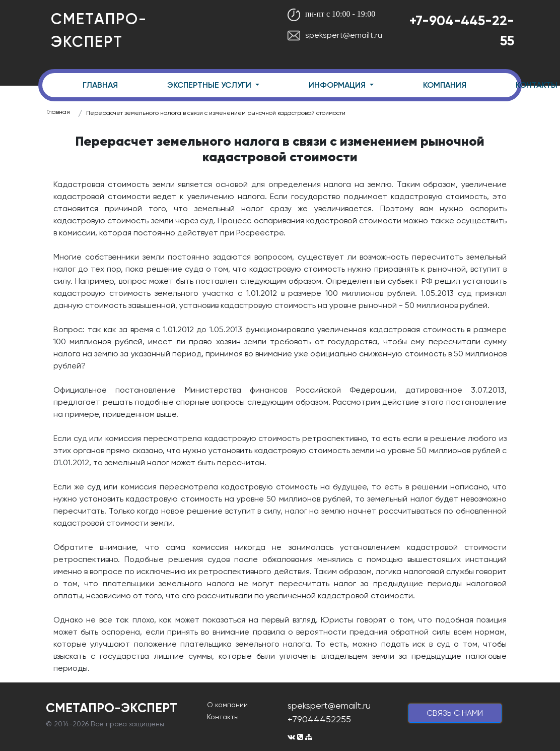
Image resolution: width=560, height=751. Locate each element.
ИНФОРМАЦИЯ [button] (338, 85)
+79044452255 (319, 719)
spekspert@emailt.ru (335, 35)
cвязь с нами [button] (455, 713)
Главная (58, 112)
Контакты (223, 717)
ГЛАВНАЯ (100, 85)
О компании (227, 705)
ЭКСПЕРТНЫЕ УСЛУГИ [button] (210, 85)
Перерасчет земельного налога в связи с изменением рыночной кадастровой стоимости (216, 113)
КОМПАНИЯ (445, 85)
